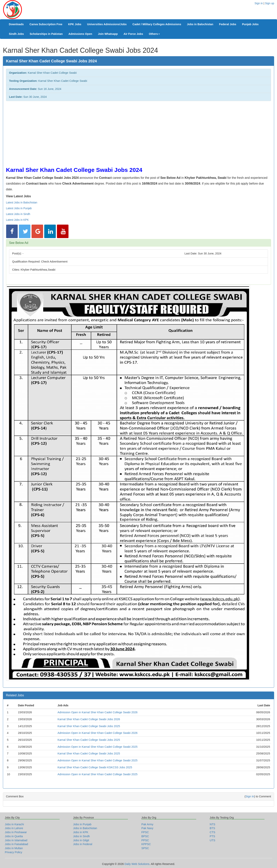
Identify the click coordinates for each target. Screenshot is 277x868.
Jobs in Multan (14, 848)
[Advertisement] (121, 132)
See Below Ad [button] (19, 243)
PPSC (145, 840)
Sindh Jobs (16, 34)
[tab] (138, 243)
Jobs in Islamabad (16, 840)
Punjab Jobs (250, 24)
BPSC (145, 836)
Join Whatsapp (108, 34)
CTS (212, 832)
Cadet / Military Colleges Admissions (157, 24)
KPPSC (146, 844)
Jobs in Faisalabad (16, 844)
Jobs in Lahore (14, 828)
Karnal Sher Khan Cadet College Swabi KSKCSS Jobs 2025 (95, 767)
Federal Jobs (228, 24)
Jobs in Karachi (14, 824)
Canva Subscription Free (46, 24)
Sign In (250, 796)
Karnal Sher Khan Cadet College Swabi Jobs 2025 (89, 726)
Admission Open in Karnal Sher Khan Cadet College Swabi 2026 (98, 712)
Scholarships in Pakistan (46, 34)
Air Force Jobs (133, 34)
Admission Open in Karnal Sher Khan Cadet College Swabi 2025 (98, 747)
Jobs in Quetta (14, 836)
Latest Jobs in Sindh (18, 214)
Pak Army (147, 824)
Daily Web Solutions (137, 864)
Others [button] (154, 34)
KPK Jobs (75, 24)
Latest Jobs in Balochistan (22, 202)
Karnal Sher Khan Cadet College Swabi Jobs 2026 (89, 719)
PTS (212, 836)
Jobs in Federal (83, 844)
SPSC (145, 848)
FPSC (145, 832)
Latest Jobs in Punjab (19, 208)
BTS (212, 828)
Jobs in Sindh (81, 836)
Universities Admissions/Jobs (107, 24)
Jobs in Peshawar (16, 832)
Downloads (16, 24)
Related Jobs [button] (15, 695)
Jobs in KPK (81, 832)
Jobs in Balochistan (200, 24)
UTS (212, 840)
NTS (212, 824)
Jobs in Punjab (82, 824)
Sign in (259, 3)
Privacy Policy (13, 852)
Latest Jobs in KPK (17, 220)
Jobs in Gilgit (81, 840)
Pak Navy (147, 828)
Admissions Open (80, 34)
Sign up (270, 3)
